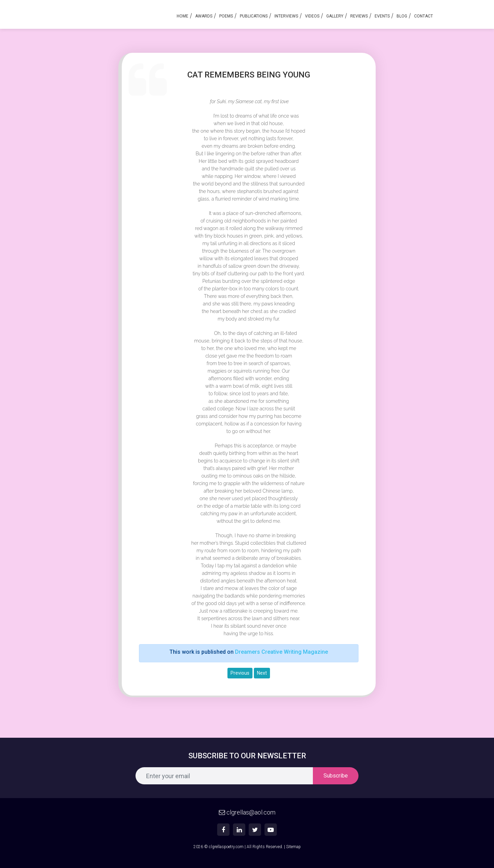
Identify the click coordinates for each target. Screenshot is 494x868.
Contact (424, 16)
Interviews (286, 16)
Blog (402, 16)
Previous (240, 673)
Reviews (359, 16)
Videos (312, 16)
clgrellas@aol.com (247, 812)
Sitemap (293, 847)
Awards (204, 16)
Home (183, 16)
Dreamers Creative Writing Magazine (281, 652)
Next (262, 673)
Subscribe (336, 776)
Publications (254, 16)
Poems (226, 16)
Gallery (335, 16)
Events (382, 16)
